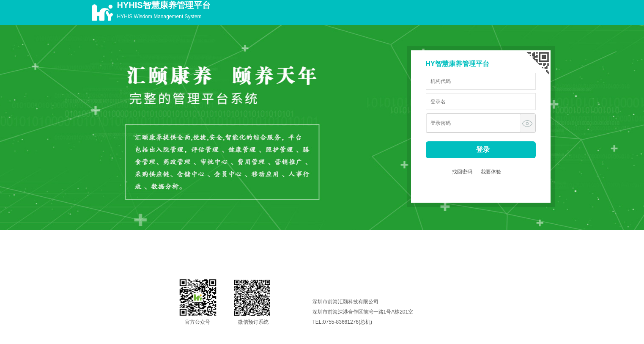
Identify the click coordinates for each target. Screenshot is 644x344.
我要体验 (491, 172)
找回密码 (462, 172)
